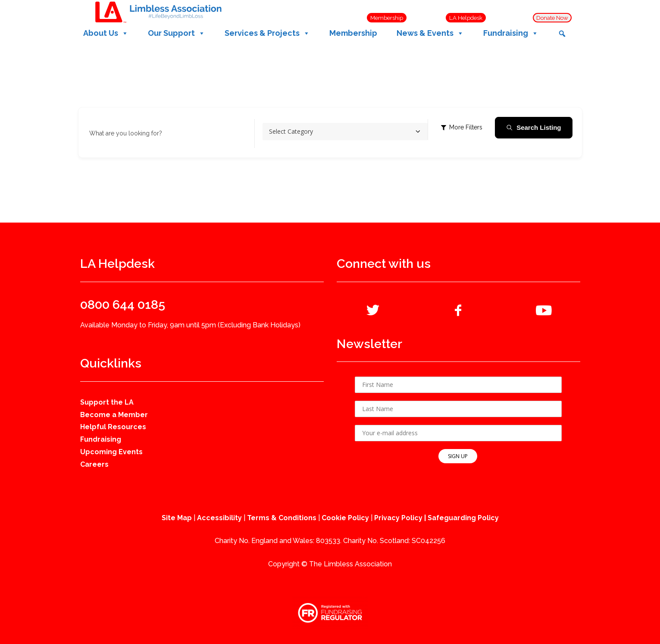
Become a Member (114, 415)
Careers (94, 464)
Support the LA (107, 402)
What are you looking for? (126, 133)
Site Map (177, 518)
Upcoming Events (111, 452)
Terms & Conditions (282, 518)
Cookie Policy (345, 518)
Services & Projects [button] (267, 33)
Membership (353, 33)
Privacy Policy (398, 518)
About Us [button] (106, 33)
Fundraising (101, 439)
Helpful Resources (113, 427)
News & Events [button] (430, 33)
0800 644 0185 (123, 305)
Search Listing (533, 127)
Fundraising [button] (511, 33)
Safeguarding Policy (463, 518)
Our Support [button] (177, 33)
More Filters (461, 127)
